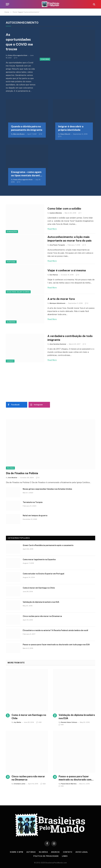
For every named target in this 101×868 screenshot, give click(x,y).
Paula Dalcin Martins (69, 784)
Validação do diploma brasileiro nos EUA (41, 602)
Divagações (12, 232)
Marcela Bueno (19, 134)
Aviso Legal (82, 852)
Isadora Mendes (56, 213)
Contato (68, 852)
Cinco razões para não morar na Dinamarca (42, 616)
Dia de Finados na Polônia (22, 473)
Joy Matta (17, 722)
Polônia (10, 468)
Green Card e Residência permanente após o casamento (48, 545)
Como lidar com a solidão (64, 209)
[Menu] (7, 4)
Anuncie (55, 852)
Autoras (31, 852)
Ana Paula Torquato (57, 245)
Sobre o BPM (17, 852)
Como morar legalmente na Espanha (39, 560)
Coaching (45, 59)
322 (43, 784)
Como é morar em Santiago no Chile (39, 588)
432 (39, 722)
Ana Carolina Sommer (58, 344)
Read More (52, 229)
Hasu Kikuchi (65, 134)
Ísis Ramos (54, 275)
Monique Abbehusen (58, 303)
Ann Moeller (13, 478)
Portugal (11, 262)
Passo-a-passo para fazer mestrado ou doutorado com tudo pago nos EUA (56, 645)
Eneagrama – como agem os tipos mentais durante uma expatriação (26, 174)
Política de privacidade (46, 856)
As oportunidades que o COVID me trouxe (19, 42)
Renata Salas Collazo (69, 722)
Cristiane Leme (20, 784)
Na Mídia (43, 852)
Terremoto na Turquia (33, 502)
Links (65, 856)
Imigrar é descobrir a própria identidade (71, 128)
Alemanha (11, 322)
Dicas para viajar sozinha (18, 292)
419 (61, 725)
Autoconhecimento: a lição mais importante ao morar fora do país (70, 239)
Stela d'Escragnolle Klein (18, 55)
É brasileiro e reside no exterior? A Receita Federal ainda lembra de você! (55, 630)
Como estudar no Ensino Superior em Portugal (44, 574)
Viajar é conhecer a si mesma (67, 270)
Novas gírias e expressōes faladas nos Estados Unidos (47, 489)
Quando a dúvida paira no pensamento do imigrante (27, 128)
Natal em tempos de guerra (35, 516)
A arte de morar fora (61, 299)
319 (61, 786)
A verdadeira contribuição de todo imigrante (70, 338)
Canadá (10, 361)
